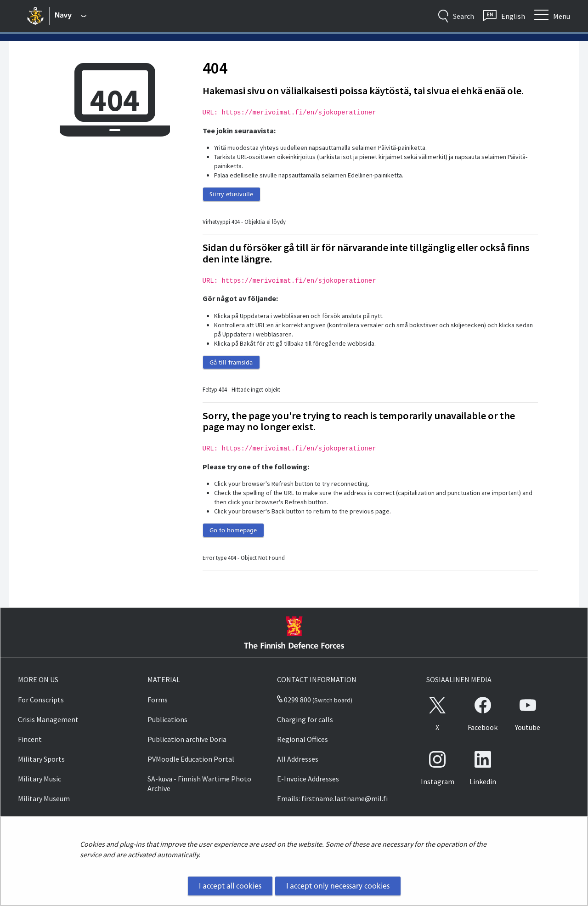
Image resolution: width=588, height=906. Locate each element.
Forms (158, 700)
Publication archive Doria (187, 739)
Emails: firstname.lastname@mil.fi (332, 798)
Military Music (40, 779)
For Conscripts (41, 700)
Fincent (30, 739)
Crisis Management (48, 719)
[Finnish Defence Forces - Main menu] (71, 16)
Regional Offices (302, 739)
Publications (167, 719)
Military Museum (44, 798)
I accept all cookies (230, 886)
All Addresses (298, 759)
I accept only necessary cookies (338, 886)
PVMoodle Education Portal (191, 759)
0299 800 (294, 700)
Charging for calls (305, 719)
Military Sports (41, 759)
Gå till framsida (231, 362)
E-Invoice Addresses (308, 779)
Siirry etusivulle (231, 194)
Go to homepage (233, 530)
